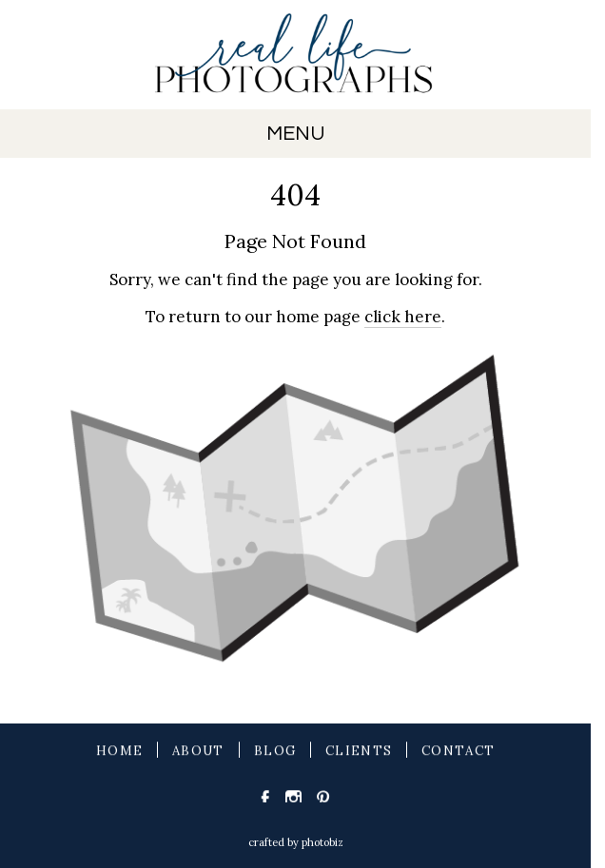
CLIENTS (359, 752)
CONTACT (458, 752)
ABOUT (198, 752)
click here (403, 317)
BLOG (275, 752)
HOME (119, 752)
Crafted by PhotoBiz (296, 842)
